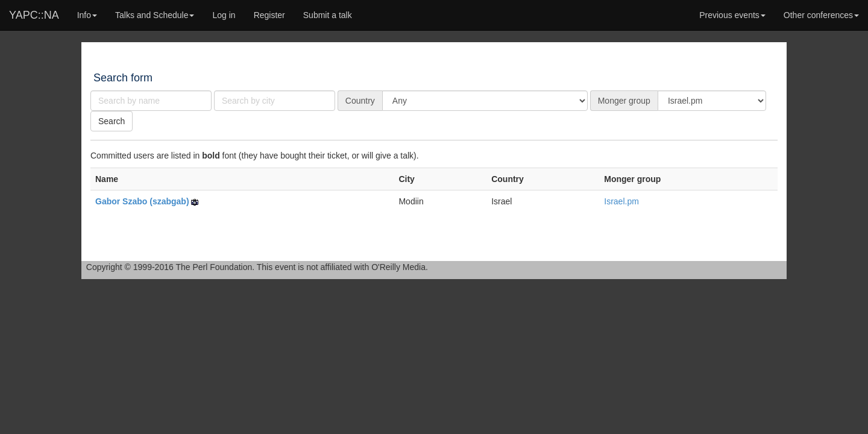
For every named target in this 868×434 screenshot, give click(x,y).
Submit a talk (328, 15)
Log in (224, 15)
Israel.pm (621, 201)
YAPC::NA (34, 15)
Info (87, 15)
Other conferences (821, 15)
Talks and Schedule (155, 15)
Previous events (732, 15)
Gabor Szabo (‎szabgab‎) (142, 201)
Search (112, 121)
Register (269, 15)
